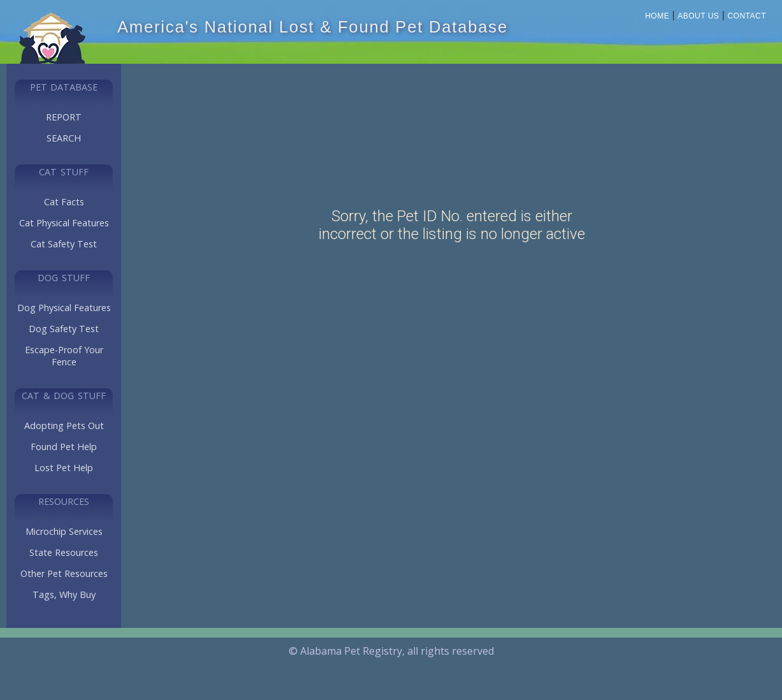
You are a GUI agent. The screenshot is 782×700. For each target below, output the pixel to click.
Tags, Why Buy (64, 594)
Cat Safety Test (64, 244)
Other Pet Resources (64, 573)
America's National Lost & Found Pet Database (313, 27)
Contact (747, 16)
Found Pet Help (64, 447)
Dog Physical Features (64, 308)
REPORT (64, 117)
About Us (698, 16)
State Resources (64, 552)
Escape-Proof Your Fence (64, 356)
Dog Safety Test (64, 329)
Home (657, 16)
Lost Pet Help (64, 468)
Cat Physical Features (64, 223)
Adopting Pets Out (64, 426)
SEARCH (64, 138)
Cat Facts (64, 202)
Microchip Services (64, 531)
